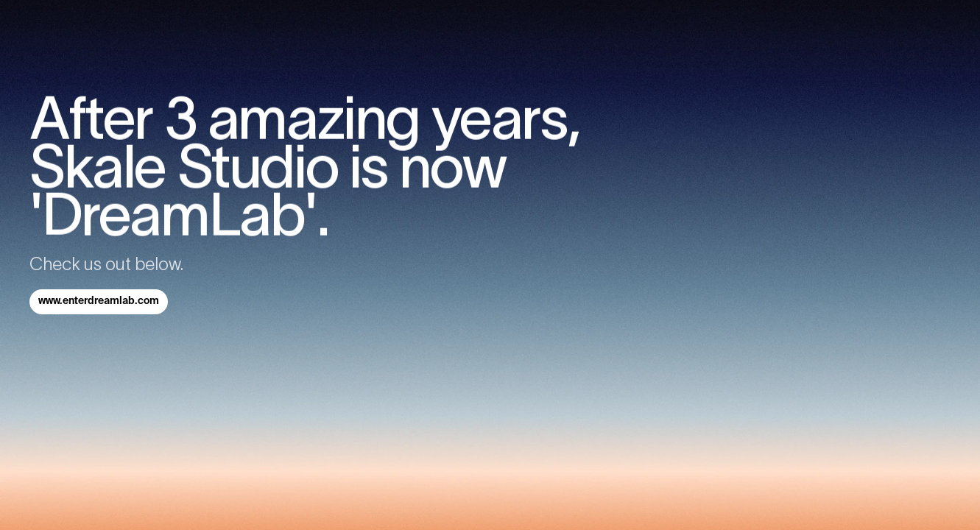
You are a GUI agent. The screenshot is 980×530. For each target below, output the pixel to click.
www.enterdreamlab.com (99, 301)
